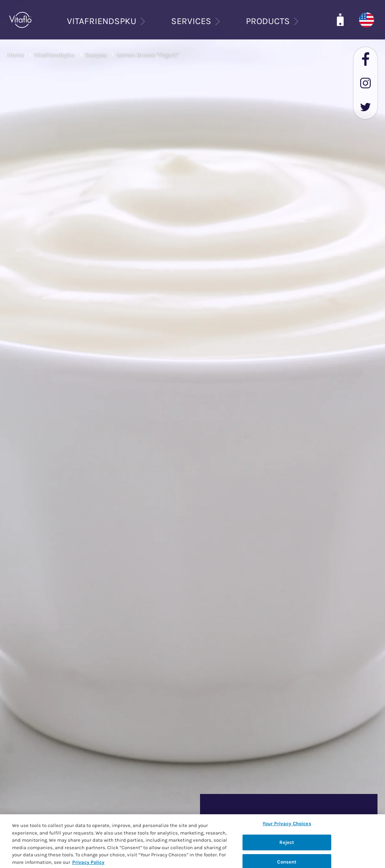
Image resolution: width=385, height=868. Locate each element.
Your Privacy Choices (287, 825)
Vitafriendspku (55, 55)
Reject (287, 844)
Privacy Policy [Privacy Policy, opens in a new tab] (88, 864)
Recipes (96, 55)
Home (16, 55)
